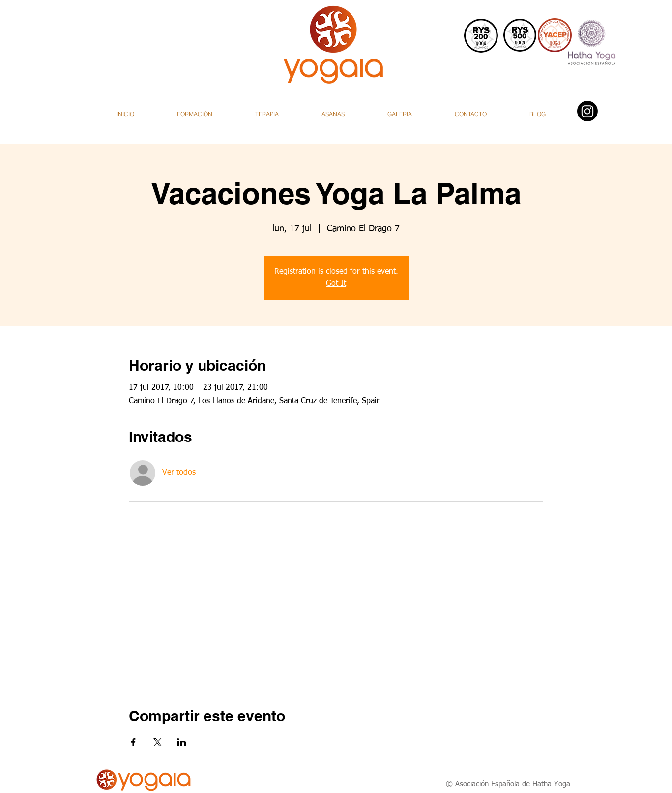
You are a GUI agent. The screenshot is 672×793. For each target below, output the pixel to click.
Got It (336, 284)
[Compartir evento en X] (158, 742)
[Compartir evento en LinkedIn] (182, 742)
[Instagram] (587, 111)
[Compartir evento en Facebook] (133, 742)
